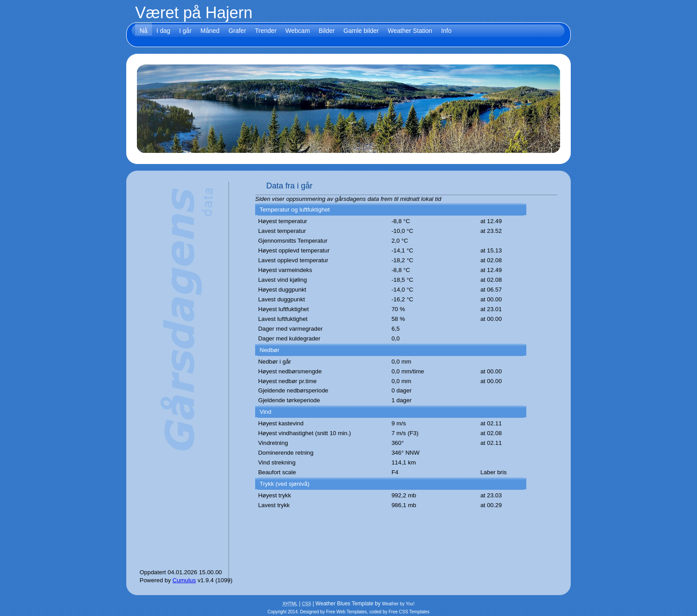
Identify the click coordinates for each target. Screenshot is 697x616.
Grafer (237, 31)
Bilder (327, 31)
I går (185, 31)
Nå (144, 31)
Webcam (298, 31)
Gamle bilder (361, 31)
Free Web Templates (346, 612)
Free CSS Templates (409, 612)
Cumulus (184, 580)
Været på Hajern (194, 13)
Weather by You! (398, 604)
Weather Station (410, 31)
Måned (210, 31)
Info (446, 31)
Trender (266, 31)
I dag (163, 31)
